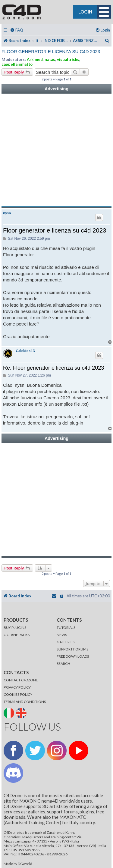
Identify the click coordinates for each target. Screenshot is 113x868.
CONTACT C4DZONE (21, 680)
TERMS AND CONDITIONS (25, 702)
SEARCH (63, 664)
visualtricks (68, 59)
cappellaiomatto (17, 64)
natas (50, 59)
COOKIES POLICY (18, 694)
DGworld (25, 864)
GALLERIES (66, 642)
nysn (7, 213)
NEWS (62, 635)
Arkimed (35, 59)
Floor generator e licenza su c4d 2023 (51, 51)
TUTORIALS (66, 628)
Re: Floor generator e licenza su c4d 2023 (53, 368)
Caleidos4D (25, 351)
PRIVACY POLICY (17, 687)
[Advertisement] (56, 150)
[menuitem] (17, 30)
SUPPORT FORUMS (72, 649)
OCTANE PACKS (17, 635)
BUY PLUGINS (15, 628)
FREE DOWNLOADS (73, 656)
